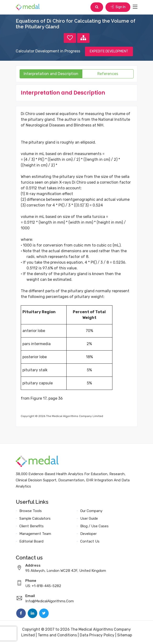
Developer (88, 534)
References (108, 74)
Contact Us (90, 541)
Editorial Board (31, 541)
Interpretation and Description (51, 74)
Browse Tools (31, 511)
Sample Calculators (35, 518)
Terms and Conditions (57, 635)
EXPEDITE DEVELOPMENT (109, 51)
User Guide (89, 518)
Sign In (118, 7)
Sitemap (125, 635)
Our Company (91, 511)
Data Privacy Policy (97, 635)
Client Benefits (32, 526)
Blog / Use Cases (94, 526)
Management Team (35, 534)
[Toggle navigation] (135, 7)
